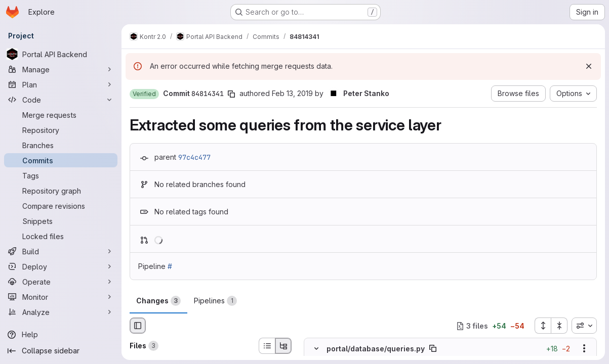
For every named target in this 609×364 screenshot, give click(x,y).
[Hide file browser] (138, 326)
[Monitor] (61, 297)
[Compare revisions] (61, 206)
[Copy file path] (433, 349)
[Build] (61, 251)
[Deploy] (61, 266)
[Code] (61, 100)
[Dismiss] (589, 66)
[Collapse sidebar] (61, 351)
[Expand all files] (543, 326)
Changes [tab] (158, 301)
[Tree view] (283, 346)
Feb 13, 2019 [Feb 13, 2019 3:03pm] (292, 93)
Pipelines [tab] (215, 301)
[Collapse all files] (559, 326)
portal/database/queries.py (376, 349)
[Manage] (61, 69)
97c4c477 (194, 157)
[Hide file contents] (316, 349)
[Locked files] (61, 236)
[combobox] (584, 326)
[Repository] (61, 130)
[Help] (61, 335)
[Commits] (61, 160)
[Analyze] (61, 312)
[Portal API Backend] (61, 54)
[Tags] (61, 175)
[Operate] (61, 282)
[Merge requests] (61, 115)
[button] (144, 94)
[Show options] (584, 349)
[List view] (267, 346)
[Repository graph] (61, 191)
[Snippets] (61, 221)
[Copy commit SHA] (231, 94)
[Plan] (61, 84)
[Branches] (61, 145)
